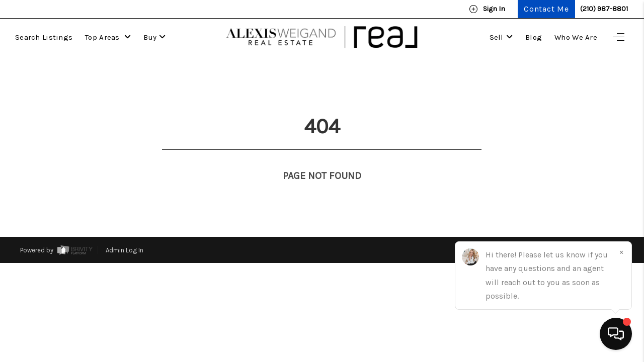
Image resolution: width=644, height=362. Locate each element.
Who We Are (576, 37)
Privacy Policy (516, 232)
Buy (154, 37)
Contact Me (546, 9)
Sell (501, 37)
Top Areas (108, 37)
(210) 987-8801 (604, 9)
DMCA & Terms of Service (586, 232)
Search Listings (44, 37)
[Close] (621, 252)
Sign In (487, 9)
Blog (534, 37)
